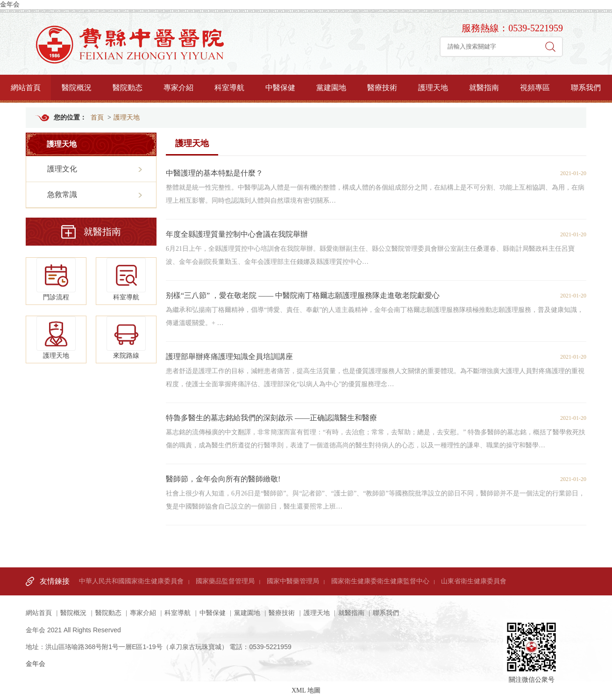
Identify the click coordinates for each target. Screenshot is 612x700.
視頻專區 (535, 88)
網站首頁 (26, 88)
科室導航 (229, 88)
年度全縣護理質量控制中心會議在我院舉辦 (237, 234)
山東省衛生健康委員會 (474, 581)
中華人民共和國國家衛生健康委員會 (131, 581)
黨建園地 (331, 88)
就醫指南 (484, 88)
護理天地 (433, 88)
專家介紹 (178, 88)
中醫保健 (280, 88)
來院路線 (126, 338)
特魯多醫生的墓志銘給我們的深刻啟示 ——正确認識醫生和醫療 (271, 418)
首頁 (97, 117)
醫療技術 (382, 88)
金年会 (10, 4)
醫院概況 (77, 88)
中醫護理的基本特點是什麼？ (214, 173)
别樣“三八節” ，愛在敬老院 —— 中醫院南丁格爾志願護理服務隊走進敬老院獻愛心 (303, 295)
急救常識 (62, 194)
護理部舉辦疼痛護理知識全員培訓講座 (229, 357)
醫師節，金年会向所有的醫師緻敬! (223, 479)
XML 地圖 (306, 690)
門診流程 (56, 279)
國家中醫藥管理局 (293, 581)
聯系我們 (586, 88)
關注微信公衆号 (531, 637)
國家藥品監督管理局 (225, 581)
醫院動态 (128, 88)
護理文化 (62, 169)
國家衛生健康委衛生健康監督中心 (380, 581)
